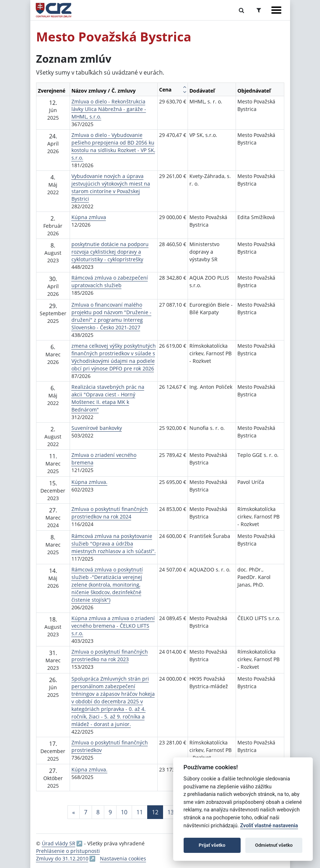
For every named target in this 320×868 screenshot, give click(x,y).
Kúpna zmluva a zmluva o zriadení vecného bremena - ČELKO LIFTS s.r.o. (113, 626)
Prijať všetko (212, 845)
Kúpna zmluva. (89, 482)
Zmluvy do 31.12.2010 (62, 858)
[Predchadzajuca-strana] (74, 812)
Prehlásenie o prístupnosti (68, 851)
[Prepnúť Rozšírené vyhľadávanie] (259, 10)
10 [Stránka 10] (124, 812)
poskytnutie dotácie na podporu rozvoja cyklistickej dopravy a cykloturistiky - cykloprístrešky (110, 252)
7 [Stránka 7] (86, 812)
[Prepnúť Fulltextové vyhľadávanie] (242, 10)
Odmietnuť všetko (274, 845)
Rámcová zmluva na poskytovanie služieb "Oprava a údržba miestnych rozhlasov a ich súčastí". (114, 544)
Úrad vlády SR (59, 843)
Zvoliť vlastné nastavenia (269, 826)
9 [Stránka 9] (110, 812)
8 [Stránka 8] (98, 812)
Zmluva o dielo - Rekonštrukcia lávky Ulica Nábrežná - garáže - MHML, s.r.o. (109, 109)
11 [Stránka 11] (140, 812)
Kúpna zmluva (89, 217)
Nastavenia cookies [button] (123, 858)
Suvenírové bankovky (97, 428)
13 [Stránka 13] (171, 812)
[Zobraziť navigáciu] (276, 10)
